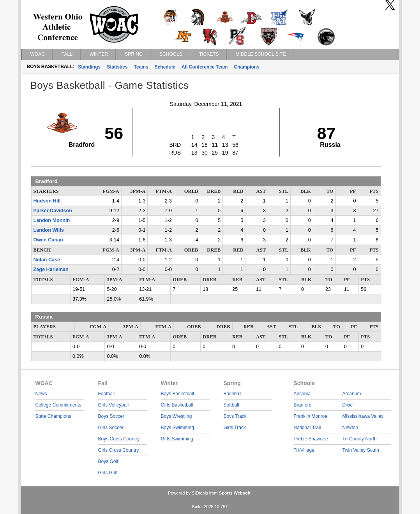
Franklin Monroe (311, 416)
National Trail (307, 428)
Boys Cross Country (119, 439)
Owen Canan (48, 240)
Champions (247, 67)
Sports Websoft (235, 493)
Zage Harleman (51, 269)
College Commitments (58, 405)
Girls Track (235, 428)
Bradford (303, 405)
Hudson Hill (47, 201)
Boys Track (235, 416)
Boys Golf (108, 461)
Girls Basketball (177, 405)
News (41, 394)
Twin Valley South (361, 450)
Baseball (233, 394)
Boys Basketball (177, 394)
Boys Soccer (111, 416)
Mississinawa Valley (363, 416)
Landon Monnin (52, 220)
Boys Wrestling (176, 416)
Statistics (117, 67)
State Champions (53, 416)
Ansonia (302, 394)
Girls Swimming (177, 439)
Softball (231, 405)
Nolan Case (47, 260)
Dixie (348, 405)
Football (107, 394)
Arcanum (352, 394)
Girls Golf (108, 473)
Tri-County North (360, 439)
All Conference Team (205, 67)
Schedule (165, 67)
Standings (89, 67)
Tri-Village (304, 450)
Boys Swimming (177, 428)
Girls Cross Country (119, 450)
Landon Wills (49, 230)
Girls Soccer (111, 428)
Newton (350, 428)
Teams (141, 67)
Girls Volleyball (114, 405)
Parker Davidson (53, 211)
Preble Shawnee (311, 439)
